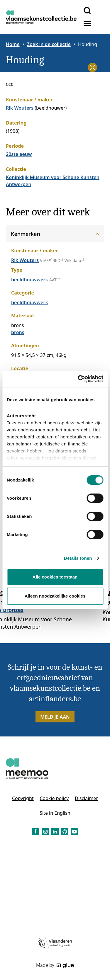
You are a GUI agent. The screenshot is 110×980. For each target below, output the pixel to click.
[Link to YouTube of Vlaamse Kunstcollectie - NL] (74, 832)
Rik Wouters (20, 108)
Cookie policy (54, 798)
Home (13, 44)
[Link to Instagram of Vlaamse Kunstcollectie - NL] (45, 832)
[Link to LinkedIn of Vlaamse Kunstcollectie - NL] (55, 832)
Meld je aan (55, 717)
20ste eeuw (19, 154)
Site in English (55, 813)
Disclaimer (86, 798)
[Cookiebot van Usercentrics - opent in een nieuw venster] (78, 379)
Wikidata (74, 260)
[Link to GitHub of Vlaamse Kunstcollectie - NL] (65, 832)
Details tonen (78, 558)
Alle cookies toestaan (55, 577)
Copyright (23, 798)
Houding (88, 44)
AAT (55, 280)
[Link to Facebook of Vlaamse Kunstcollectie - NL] (36, 832)
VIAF (45, 260)
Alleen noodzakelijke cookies (55, 596)
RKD (58, 260)
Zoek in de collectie (49, 44)
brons (18, 332)
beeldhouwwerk (30, 280)
